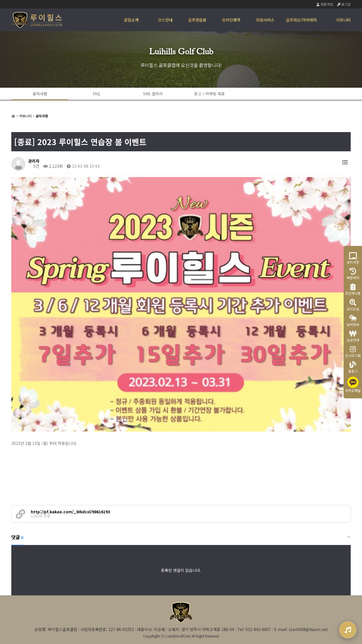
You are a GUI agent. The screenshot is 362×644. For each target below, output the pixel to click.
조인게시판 (353, 289)
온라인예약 (231, 20)
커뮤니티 (343, 20)
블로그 (353, 367)
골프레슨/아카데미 (301, 20)
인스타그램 (353, 351)
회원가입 (325, 4)
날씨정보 (353, 320)
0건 (34, 166)
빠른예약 (353, 274)
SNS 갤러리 (153, 94)
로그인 (344, 4)
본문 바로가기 (0, 0)
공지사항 (40, 94)
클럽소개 (131, 20)
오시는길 (353, 305)
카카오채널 (353, 385)
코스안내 (165, 20)
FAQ (96, 94)
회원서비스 (265, 20)
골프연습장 (197, 20)
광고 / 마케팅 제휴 (209, 94)
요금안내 (353, 336)
